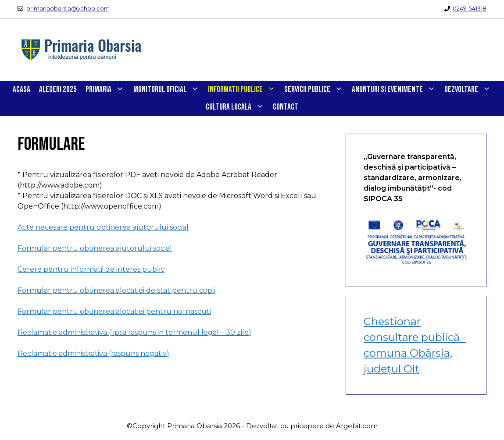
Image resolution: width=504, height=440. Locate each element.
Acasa (21, 90)
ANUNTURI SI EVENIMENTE (396, 90)
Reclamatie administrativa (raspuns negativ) (93, 353)
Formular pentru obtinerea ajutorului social (95, 248)
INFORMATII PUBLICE (244, 90)
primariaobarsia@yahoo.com (68, 8)
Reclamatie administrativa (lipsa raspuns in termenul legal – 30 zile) (134, 332)
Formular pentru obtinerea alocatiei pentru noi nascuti (114, 311)
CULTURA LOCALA (237, 107)
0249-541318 (470, 8)
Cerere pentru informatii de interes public (91, 269)
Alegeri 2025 (58, 90)
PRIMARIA (107, 90)
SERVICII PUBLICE (316, 90)
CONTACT (286, 107)
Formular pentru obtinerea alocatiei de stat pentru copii (116, 290)
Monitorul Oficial (168, 90)
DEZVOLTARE (470, 90)
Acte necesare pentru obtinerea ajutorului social (103, 227)
